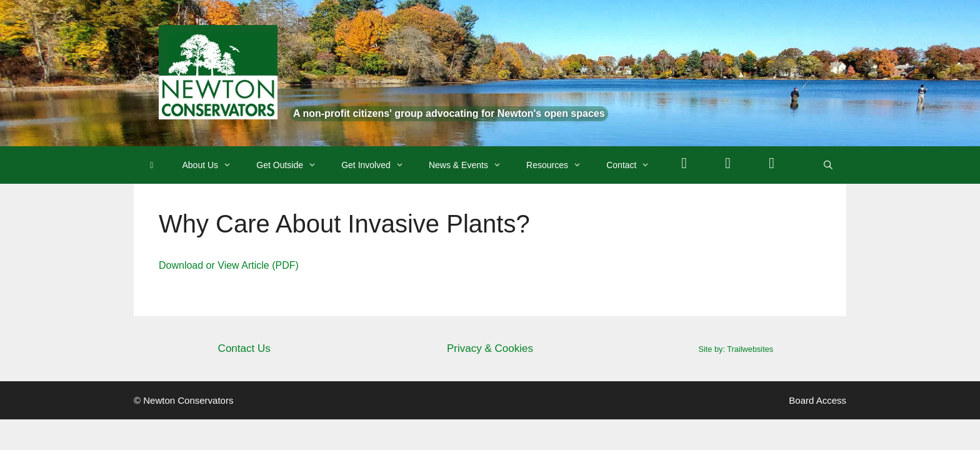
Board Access (817, 400)
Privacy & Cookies (490, 348)
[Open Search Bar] (828, 165)
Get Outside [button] (292, 165)
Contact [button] (634, 165)
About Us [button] (213, 165)
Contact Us (244, 348)
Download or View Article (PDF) (229, 265)
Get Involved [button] (379, 165)
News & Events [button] (471, 165)
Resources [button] (560, 165)
